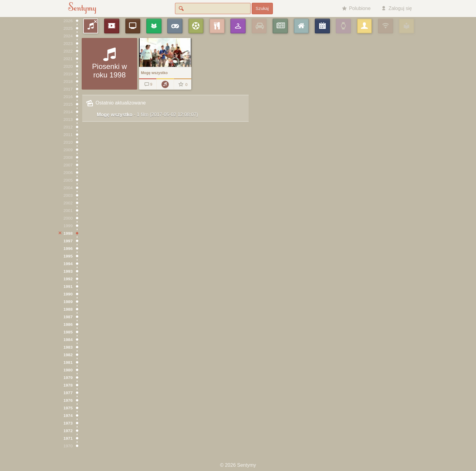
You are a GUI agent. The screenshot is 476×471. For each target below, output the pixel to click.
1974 (68, 416)
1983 (68, 347)
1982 (68, 355)
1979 (68, 378)
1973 (68, 423)
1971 (68, 438)
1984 (68, 340)
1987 (68, 317)
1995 (68, 256)
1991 (68, 287)
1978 (68, 385)
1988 (68, 309)
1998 (68, 233)
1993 (68, 271)
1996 (68, 249)
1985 (68, 332)
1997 (68, 241)
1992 (68, 279)
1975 (68, 408)
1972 (68, 431)
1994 (68, 264)
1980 (68, 370)
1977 (68, 393)
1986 (68, 324)
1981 (68, 362)
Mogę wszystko (147, 115)
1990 (68, 294)
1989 (68, 302)
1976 (68, 400)
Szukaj (262, 9)
